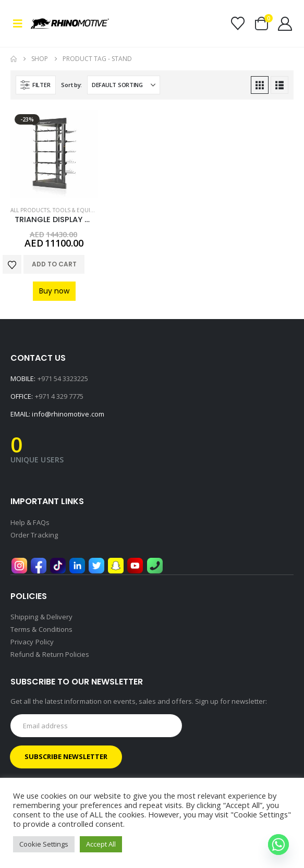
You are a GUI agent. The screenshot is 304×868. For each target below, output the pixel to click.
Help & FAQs (30, 522)
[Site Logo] (70, 23)
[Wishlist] (238, 23)
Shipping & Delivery (41, 617)
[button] (21, 23)
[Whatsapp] (278, 845)
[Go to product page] (54, 154)
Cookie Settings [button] (44, 844)
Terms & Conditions (41, 629)
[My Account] (285, 24)
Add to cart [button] (54, 264)
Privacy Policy (32, 642)
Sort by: (71, 85)
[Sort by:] (124, 85)
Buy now (54, 291)
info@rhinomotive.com (68, 414)
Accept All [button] (101, 844)
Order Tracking (34, 535)
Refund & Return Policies (50, 654)
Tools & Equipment (80, 210)
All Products (30, 210)
